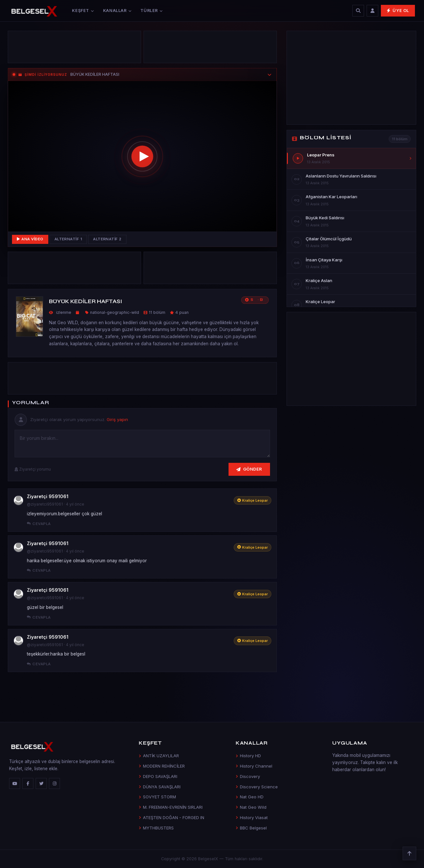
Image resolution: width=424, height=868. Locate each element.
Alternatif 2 (107, 239)
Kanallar (117, 11)
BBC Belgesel (251, 828)
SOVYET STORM (157, 797)
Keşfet (83, 11)
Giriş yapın (117, 419)
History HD (248, 756)
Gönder (249, 469)
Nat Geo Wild (251, 807)
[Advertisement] (74, 49)
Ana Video (30, 239)
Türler (151, 11)
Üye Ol (398, 11)
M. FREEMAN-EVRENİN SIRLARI (171, 807)
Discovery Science (257, 787)
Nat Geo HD (250, 797)
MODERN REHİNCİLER (162, 766)
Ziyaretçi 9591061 (48, 496)
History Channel (254, 766)
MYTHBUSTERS (156, 828)
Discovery (248, 776)
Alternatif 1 (68, 239)
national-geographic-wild (115, 312)
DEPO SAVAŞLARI (158, 776)
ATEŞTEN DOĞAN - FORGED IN (171, 817)
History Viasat (252, 817)
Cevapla (39, 524)
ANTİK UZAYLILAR (159, 756)
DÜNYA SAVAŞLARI (160, 787)
